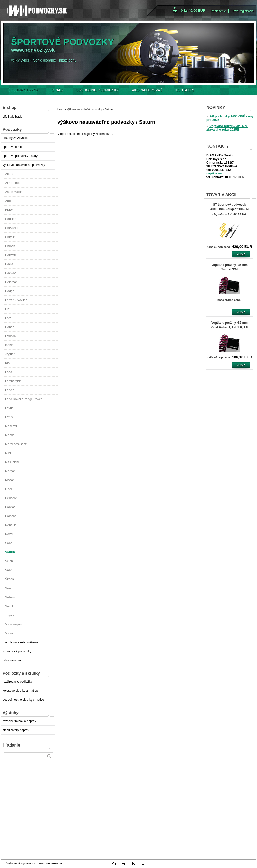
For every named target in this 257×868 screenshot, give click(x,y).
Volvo (9, 633)
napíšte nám (215, 173)
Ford (8, 318)
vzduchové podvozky (17, 651)
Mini (8, 453)
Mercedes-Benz (16, 444)
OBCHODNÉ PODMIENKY (97, 90)
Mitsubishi (12, 462)
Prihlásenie (218, 11)
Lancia (10, 390)
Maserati (11, 426)
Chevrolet (12, 228)
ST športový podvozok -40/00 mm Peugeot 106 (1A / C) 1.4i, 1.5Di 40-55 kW (229, 209)
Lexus (9, 408)
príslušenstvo (12, 660)
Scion (9, 561)
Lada (9, 372)
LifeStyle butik (12, 117)
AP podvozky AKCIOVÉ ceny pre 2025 (230, 118)
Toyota (10, 615)
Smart (9, 588)
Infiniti (9, 345)
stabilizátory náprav (16, 730)
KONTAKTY (185, 90)
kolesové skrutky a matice (20, 691)
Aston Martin (14, 192)
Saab (9, 543)
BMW (9, 210)
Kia (7, 363)
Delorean (11, 282)
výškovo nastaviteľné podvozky (24, 165)
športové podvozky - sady (20, 156)
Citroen (10, 246)
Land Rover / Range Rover (24, 399)
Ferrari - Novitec (16, 300)
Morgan (10, 471)
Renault (10, 525)
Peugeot (11, 498)
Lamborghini (14, 381)
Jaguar (10, 354)
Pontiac (10, 507)
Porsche (11, 516)
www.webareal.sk (51, 863)
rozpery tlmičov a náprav (19, 721)
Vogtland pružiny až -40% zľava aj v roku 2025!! (227, 128)
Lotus (9, 417)
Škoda (10, 579)
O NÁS (57, 90)
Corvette (11, 255)
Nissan (10, 480)
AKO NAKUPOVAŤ (147, 90)
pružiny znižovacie (15, 138)
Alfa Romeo (13, 183)
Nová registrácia (242, 11)
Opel (8, 489)
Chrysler (11, 237)
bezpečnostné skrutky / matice (23, 700)
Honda (10, 327)
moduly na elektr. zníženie (20, 642)
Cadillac (11, 219)
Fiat (8, 309)
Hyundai (11, 336)
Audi (8, 201)
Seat (8, 570)
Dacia (9, 264)
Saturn (10, 552)
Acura (9, 174)
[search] (49, 756)
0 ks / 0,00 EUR (193, 10)
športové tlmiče (13, 147)
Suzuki (10, 606)
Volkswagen (13, 624)
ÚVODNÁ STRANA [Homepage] (23, 90)
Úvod (60, 109)
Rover (9, 534)
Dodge (10, 291)
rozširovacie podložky (17, 682)
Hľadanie (11, 745)
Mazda (10, 435)
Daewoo (11, 273)
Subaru (10, 597)
